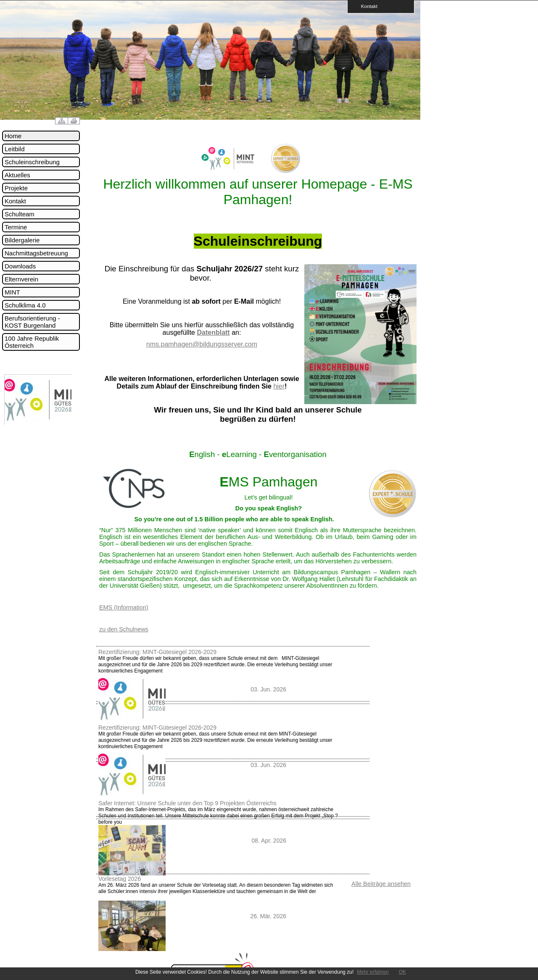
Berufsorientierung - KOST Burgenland (32, 322)
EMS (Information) (124, 607)
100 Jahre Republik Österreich (32, 342)
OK (402, 972)
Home (13, 136)
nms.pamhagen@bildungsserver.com (202, 344)
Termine (16, 227)
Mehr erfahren (373, 972)
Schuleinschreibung (32, 162)
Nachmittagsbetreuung (36, 253)
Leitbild (15, 149)
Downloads (20, 266)
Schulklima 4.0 (25, 305)
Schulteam (20, 214)
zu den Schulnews (124, 629)
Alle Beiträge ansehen (381, 884)
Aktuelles (17, 175)
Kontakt (367, 6)
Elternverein (21, 279)
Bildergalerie (22, 240)
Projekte (16, 188)
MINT (12, 292)
